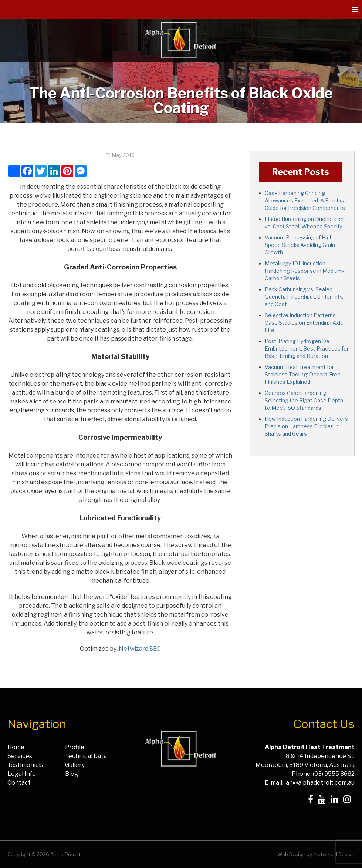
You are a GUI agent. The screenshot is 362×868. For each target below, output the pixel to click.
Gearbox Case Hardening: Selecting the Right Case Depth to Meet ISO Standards (304, 400)
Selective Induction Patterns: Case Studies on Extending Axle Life (304, 323)
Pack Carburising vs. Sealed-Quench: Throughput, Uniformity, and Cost (304, 297)
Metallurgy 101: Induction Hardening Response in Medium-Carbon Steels (305, 271)
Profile (75, 747)
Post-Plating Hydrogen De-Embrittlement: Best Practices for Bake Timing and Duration (307, 348)
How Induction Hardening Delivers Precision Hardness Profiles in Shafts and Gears (306, 426)
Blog (72, 774)
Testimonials (25, 765)
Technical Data (86, 756)
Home (16, 747)
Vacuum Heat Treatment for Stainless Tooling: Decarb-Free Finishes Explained (303, 374)
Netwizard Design (334, 854)
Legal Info (22, 774)
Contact (19, 783)
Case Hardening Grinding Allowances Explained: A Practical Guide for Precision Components (306, 200)
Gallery (75, 765)
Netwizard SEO (140, 649)
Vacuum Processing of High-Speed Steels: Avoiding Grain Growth (300, 245)
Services (20, 756)
